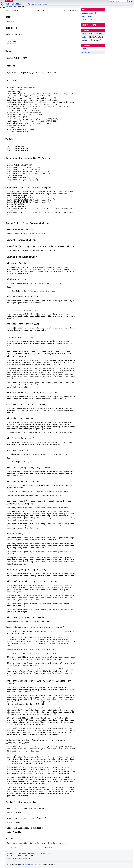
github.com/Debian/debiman (28, 864)
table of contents (89, 25)
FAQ (29, 4)
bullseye (9, 7)
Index (8, 4)
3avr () (87, 52)
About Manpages (19, 4)
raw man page (87, 19)
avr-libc (15, 7)
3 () (86, 49)
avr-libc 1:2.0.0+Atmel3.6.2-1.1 (41, 854)
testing (84, 37)
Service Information (39, 4)
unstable (85, 40)
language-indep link (89, 13)
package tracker (87, 16)
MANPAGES (9, 1)
